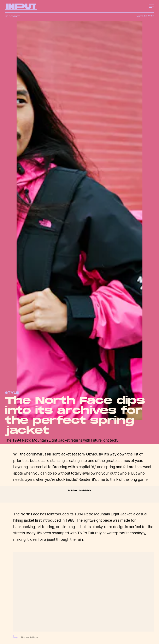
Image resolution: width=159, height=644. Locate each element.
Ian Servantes (13, 16)
